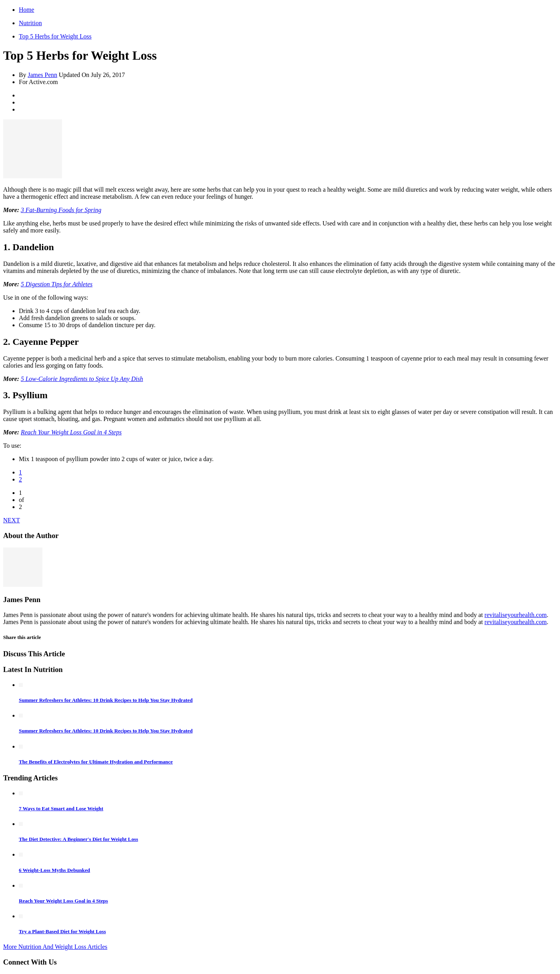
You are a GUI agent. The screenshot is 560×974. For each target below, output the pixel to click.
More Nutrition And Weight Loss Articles (55, 947)
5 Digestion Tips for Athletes (57, 284)
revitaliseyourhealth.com (516, 615)
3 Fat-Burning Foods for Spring (61, 210)
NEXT (12, 520)
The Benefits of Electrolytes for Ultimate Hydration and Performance (96, 762)
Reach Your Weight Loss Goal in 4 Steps (71, 432)
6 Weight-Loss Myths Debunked (54, 870)
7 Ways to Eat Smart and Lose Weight (61, 808)
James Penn (43, 75)
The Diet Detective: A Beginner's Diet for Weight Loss (78, 839)
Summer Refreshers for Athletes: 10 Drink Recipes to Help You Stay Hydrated (106, 700)
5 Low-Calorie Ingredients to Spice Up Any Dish (82, 379)
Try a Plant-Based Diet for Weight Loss (62, 931)
